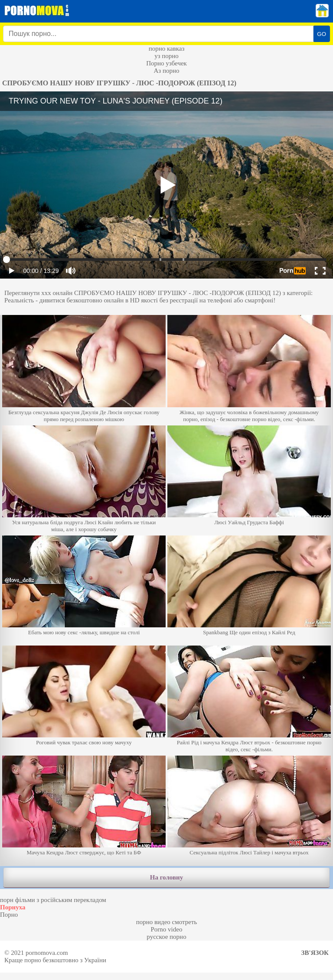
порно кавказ (167, 49)
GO (322, 34)
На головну (166, 877)
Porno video (167, 929)
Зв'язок (315, 953)
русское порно (166, 937)
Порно (9, 915)
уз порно (166, 56)
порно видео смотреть (167, 922)
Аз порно (166, 71)
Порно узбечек (166, 63)
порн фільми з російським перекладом (53, 900)
